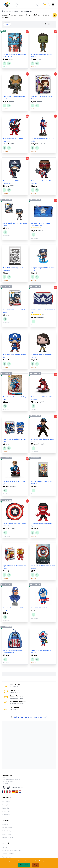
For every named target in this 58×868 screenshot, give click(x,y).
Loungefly (6, 808)
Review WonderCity (9, 837)
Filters (7, 24)
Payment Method (8, 828)
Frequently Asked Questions (12, 851)
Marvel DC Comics (12, 11)
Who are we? (7, 857)
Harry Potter (6, 815)
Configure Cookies (18, 787)
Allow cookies (24, 865)
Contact (5, 847)
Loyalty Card (7, 834)
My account (6, 802)
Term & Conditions (8, 854)
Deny (35, 865)
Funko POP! (6, 811)
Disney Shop (7, 805)
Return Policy (7, 831)
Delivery (5, 824)
